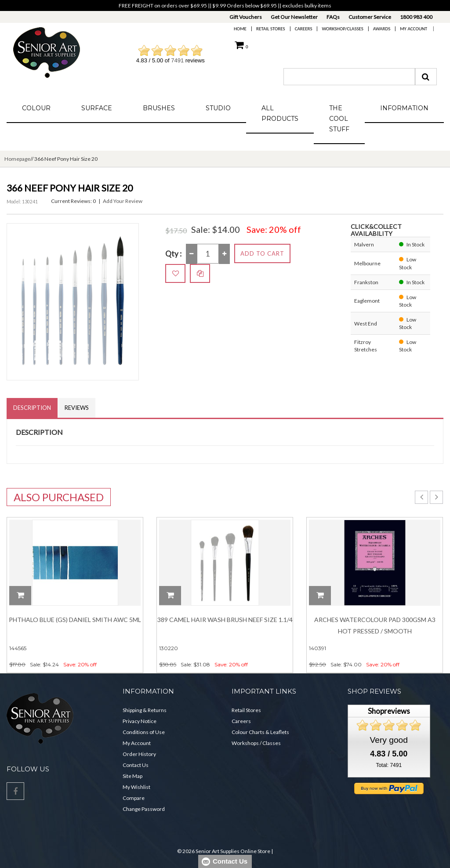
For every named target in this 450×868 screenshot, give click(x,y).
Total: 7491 (389, 765)
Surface (97, 108)
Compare (134, 798)
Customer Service (370, 17)
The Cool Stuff (339, 119)
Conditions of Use (144, 732)
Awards (382, 29)
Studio (218, 108)
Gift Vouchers (246, 17)
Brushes (159, 108)
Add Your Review (123, 201)
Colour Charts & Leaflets (260, 732)
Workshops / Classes (256, 743)
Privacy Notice (140, 721)
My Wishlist (136, 787)
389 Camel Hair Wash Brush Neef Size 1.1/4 (225, 620)
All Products (280, 113)
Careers (304, 29)
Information (404, 108)
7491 (177, 60)
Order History (139, 754)
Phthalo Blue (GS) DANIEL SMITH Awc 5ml (75, 620)
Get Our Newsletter (294, 17)
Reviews (77, 408)
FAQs (333, 17)
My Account (414, 29)
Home (240, 29)
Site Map (132, 776)
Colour (36, 108)
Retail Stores (271, 29)
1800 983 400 (416, 17)
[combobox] (349, 77)
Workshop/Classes (342, 29)
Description (32, 408)
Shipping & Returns (145, 710)
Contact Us (136, 765)
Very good (389, 740)
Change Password (144, 809)
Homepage (17, 159)
